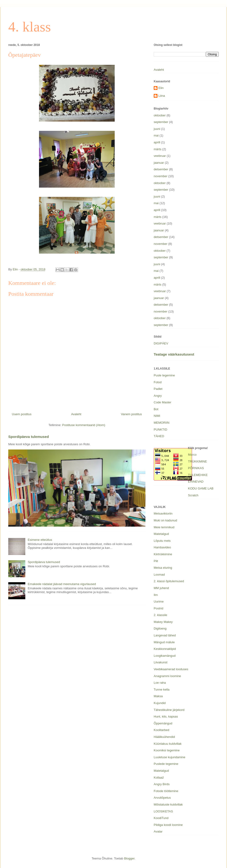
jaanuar (159, 163)
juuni (157, 129)
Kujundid (160, 703)
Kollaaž (159, 778)
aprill (157, 142)
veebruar (160, 156)
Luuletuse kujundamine (170, 757)
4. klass (30, 27)
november (161, 176)
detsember (161, 169)
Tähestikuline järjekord (169, 710)
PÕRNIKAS (196, 468)
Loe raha (160, 683)
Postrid (158, 608)
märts (158, 149)
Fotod (158, 382)
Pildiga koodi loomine (168, 825)
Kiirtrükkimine (163, 554)
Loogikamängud (165, 656)
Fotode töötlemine (166, 791)
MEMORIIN (162, 423)
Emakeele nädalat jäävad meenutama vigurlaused (62, 584)
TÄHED (159, 436)
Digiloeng (160, 628)
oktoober (160, 115)
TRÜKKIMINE (197, 461)
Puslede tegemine (166, 764)
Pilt (156, 561)
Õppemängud (163, 723)
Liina (162, 96)
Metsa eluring (163, 568)
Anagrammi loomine (167, 676)
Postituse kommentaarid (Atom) (84, 425)
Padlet (158, 389)
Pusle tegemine (164, 375)
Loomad (159, 575)
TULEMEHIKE (198, 475)
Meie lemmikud (164, 527)
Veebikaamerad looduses (171, 669)
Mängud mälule (164, 642)
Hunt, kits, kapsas (166, 716)
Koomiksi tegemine (167, 750)
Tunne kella (162, 690)
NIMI (157, 416)
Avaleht (76, 414)
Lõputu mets (162, 541)
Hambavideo (162, 547)
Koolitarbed (162, 730)
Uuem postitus (22, 414)
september (161, 122)
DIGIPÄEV (161, 343)
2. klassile (160, 615)
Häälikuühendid (164, 737)
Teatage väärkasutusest (174, 354)
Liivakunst (161, 662)
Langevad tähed (165, 635)
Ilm (156, 595)
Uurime (159, 601)
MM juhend (161, 588)
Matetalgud (161, 534)
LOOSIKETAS (163, 811)
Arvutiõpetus (162, 798)
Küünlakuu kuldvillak (168, 744)
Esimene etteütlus (40, 540)
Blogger (129, 858)
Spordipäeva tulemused (29, 437)
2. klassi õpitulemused (169, 581)
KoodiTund (161, 818)
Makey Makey (163, 622)
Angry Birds (162, 784)
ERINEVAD (196, 482)
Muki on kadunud (165, 520)
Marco (192, 455)
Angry (158, 396)
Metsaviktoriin (163, 513)
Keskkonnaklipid (165, 649)
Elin (161, 88)
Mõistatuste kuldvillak (168, 804)
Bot (156, 409)
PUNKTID (160, 430)
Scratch (193, 495)
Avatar (158, 831)
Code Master (162, 402)
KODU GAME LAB (201, 488)
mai (156, 135)
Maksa (158, 696)
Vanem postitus (131, 414)
